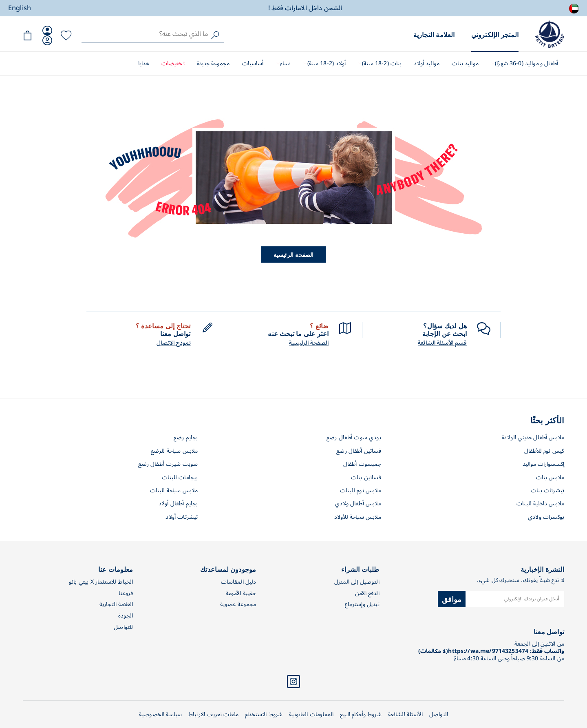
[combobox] (153, 34)
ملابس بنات (550, 477)
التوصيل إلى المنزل (357, 582)
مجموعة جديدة (213, 63)
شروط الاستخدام (264, 714)
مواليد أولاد (427, 63)
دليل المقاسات (239, 582)
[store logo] (549, 34)
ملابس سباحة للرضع (174, 451)
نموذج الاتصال (174, 343)
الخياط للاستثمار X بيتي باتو (101, 582)
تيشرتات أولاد (182, 517)
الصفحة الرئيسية (294, 254)
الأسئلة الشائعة (405, 714)
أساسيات (253, 63)
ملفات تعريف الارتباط (213, 714)
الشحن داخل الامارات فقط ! (305, 8)
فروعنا (126, 593)
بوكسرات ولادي (546, 517)
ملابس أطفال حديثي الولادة (533, 437)
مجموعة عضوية (238, 604)
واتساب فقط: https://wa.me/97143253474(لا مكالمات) (491, 651)
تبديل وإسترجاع (362, 604)
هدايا (144, 63)
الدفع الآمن (367, 593)
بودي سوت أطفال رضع (354, 437)
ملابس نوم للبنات (360, 490)
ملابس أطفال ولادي (358, 503)
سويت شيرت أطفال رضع (168, 464)
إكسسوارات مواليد (543, 464)
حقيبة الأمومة (241, 593)
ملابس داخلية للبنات (540, 503)
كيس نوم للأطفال (544, 451)
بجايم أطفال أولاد (178, 503)
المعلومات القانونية (311, 714)
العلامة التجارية (434, 34)
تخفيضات (173, 63)
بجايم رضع (186, 437)
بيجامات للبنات (180, 477)
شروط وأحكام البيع (361, 714)
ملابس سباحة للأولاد (358, 517)
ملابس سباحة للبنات (174, 490)
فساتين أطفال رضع (359, 451)
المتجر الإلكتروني (495, 34)
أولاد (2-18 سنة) (325, 63)
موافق (452, 599)
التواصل (439, 714)
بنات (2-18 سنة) (381, 63)
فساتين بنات (366, 477)
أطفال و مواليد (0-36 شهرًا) (526, 63)
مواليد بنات (465, 63)
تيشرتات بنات (547, 490)
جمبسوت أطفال (362, 464)
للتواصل (123, 627)
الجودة (126, 616)
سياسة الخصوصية (160, 714)
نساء (285, 63)
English (20, 8)
